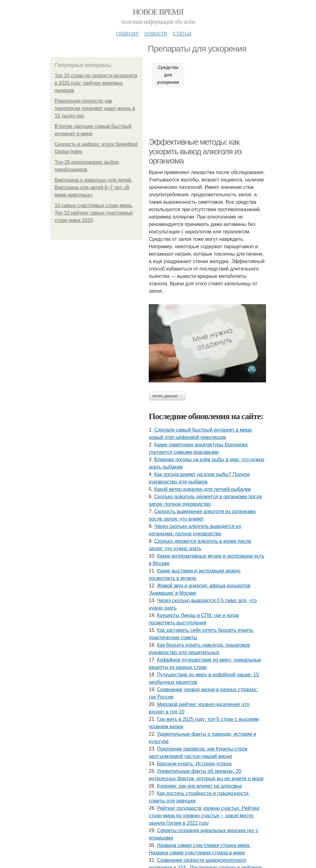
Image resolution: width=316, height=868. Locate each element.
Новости (156, 33)
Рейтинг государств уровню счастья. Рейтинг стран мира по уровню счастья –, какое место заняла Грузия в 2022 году (204, 816)
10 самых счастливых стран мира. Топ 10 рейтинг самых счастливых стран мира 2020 (94, 213)
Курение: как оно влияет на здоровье (200, 786)
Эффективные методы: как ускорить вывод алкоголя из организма (195, 151)
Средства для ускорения (168, 75)
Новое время (158, 12)
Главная (127, 33)
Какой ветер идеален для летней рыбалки (203, 489)
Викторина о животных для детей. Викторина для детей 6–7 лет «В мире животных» (94, 187)
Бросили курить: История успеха (194, 764)
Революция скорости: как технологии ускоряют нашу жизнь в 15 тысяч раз (95, 108)
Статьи (182, 33)
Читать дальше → (167, 396)
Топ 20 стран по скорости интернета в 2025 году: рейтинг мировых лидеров (96, 83)
